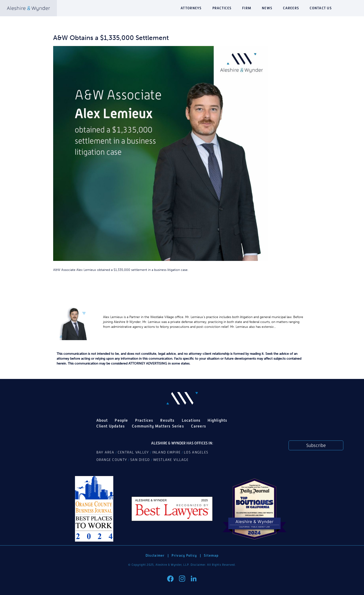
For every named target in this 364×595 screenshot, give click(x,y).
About (102, 420)
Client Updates (111, 426)
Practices (222, 8)
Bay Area (105, 452)
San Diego (140, 460)
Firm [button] (247, 8)
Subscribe (316, 445)
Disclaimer (155, 555)
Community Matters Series (158, 426)
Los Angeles (196, 452)
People (121, 420)
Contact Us (321, 8)
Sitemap (211, 555)
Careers (291, 8)
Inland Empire (167, 452)
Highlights (217, 420)
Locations (191, 420)
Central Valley (133, 452)
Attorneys (191, 8)
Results (167, 420)
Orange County (112, 460)
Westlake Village (171, 460)
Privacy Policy (184, 555)
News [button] (267, 8)
